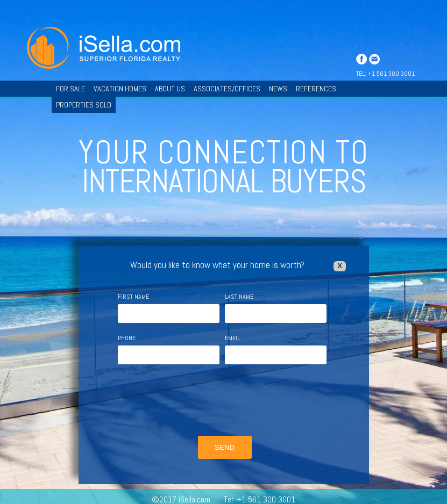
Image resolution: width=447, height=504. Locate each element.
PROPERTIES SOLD (84, 105)
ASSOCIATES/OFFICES (227, 89)
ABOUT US (170, 89)
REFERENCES (316, 89)
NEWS (278, 89)
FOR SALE (70, 89)
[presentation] (224, 401)
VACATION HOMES (120, 89)
